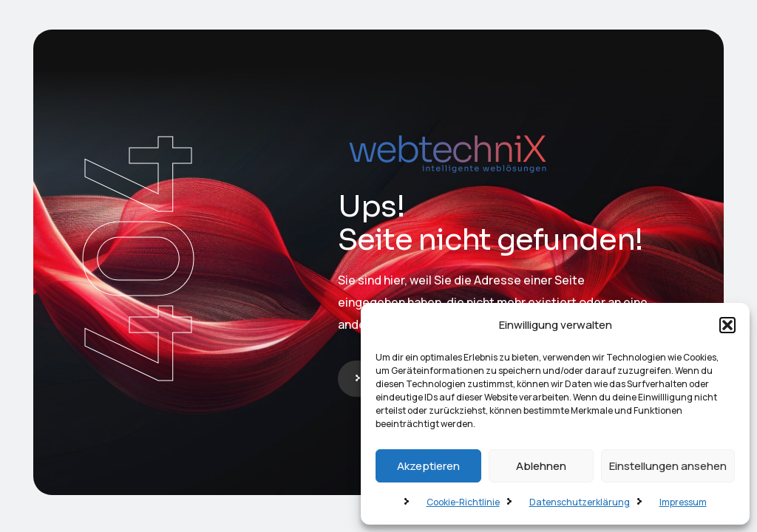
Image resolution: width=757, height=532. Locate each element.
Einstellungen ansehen (668, 466)
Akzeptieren (428, 466)
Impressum (683, 502)
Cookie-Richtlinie (463, 502)
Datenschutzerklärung (580, 502)
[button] (727, 325)
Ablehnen (541, 466)
